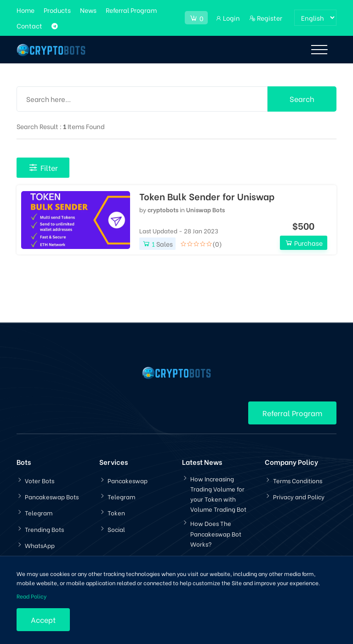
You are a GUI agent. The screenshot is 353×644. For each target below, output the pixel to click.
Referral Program (131, 10)
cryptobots (163, 209)
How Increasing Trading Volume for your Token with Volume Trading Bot (218, 494)
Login (228, 18)
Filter (43, 167)
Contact (29, 25)
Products (57, 10)
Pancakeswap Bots (52, 496)
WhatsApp (40, 545)
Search (302, 99)
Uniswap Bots (205, 209)
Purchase (304, 243)
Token (116, 512)
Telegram (39, 512)
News (88, 10)
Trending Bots (44, 529)
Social (116, 529)
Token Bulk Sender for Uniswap (207, 196)
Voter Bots (40, 480)
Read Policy (31, 596)
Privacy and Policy (299, 496)
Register (266, 18)
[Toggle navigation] (319, 50)
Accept (43, 619)
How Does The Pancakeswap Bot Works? (216, 533)
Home (26, 10)
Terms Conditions (298, 480)
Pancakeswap (128, 480)
